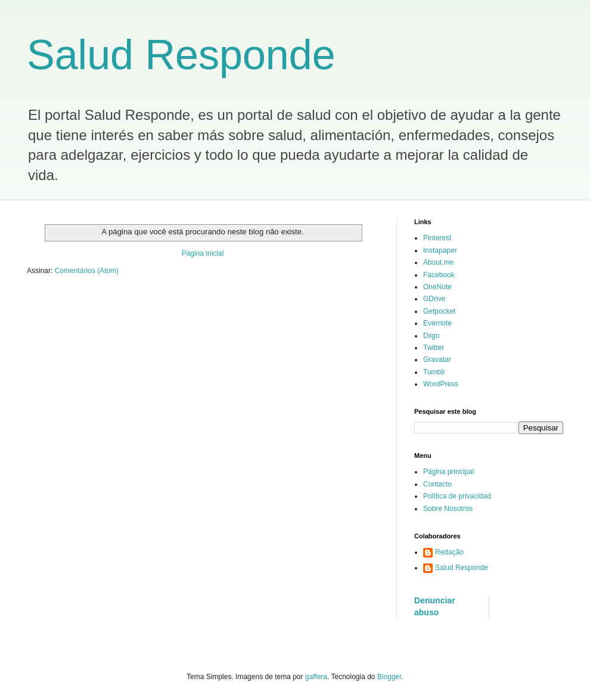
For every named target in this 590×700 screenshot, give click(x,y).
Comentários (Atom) (87, 271)
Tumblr (434, 372)
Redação (449, 552)
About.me (438, 262)
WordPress (441, 384)
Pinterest (437, 238)
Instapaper (440, 250)
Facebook (439, 275)
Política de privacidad (457, 496)
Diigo (431, 336)
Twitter (434, 348)
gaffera (316, 677)
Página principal (448, 472)
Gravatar (437, 360)
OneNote (437, 287)
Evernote (437, 323)
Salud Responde (181, 55)
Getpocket (440, 311)
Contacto (437, 484)
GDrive (434, 299)
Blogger (389, 677)
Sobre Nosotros (448, 509)
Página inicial (203, 253)
